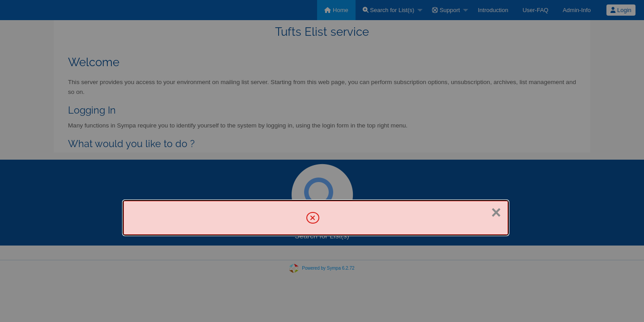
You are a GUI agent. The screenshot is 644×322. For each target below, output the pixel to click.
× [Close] (496, 212)
